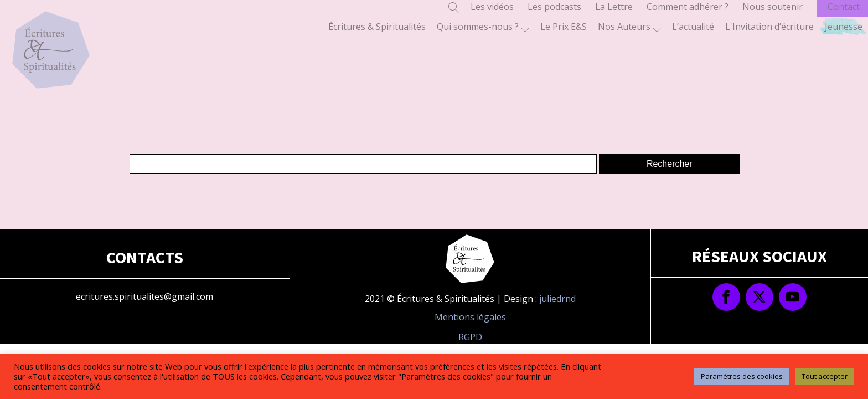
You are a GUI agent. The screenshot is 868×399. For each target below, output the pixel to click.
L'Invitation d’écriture (769, 27)
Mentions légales (470, 317)
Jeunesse (844, 27)
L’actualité (693, 27)
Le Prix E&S (564, 27)
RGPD (470, 337)
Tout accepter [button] (825, 376)
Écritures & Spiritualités (377, 27)
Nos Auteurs (629, 27)
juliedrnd (557, 299)
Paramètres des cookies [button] (742, 376)
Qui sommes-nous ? (483, 27)
